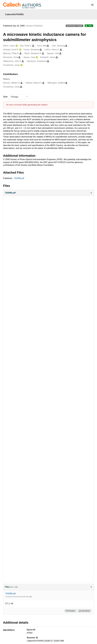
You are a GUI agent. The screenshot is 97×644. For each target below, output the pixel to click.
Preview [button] (70, 611)
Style (5, 97)
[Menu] (92, 5)
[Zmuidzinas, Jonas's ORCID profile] (21, 65)
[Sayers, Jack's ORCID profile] (36, 57)
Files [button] (49, 587)
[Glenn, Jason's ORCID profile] (16, 46)
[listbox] (19, 97)
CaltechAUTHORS (14, 14)
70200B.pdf (19, 178)
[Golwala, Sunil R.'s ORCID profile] (20, 50)
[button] (49, 193)
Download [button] (84, 611)
